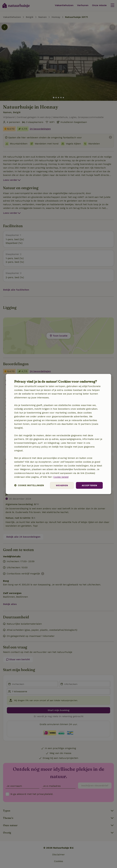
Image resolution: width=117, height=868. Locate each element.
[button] (29, 485)
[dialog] (58, 434)
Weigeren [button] (62, 485)
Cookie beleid (61, 477)
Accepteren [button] (89, 485)
